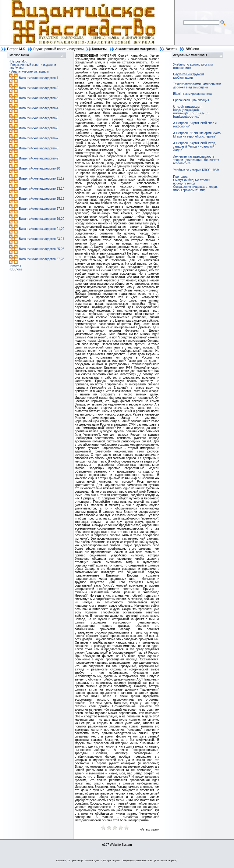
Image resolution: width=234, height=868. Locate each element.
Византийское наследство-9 (39, 158)
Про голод (180, 177)
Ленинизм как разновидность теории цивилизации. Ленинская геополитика (196, 160)
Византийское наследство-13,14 (42, 189)
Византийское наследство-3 (39, 98)
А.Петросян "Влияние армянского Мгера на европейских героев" (197, 135)
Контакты (99, 49)
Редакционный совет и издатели (58, 49)
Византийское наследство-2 (39, 88)
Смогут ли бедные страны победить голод (191, 182)
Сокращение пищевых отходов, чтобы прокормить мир (195, 188)
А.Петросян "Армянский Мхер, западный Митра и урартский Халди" (194, 146)
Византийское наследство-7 (39, 138)
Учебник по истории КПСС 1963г (196, 170)
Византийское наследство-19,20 (42, 219)
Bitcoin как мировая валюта (192, 94)
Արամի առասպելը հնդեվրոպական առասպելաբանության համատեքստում (191, 112)
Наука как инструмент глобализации (188, 76)
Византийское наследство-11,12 (42, 179)
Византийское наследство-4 (39, 108)
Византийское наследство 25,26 (41, 249)
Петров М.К (16, 49)
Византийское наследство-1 (39, 78)
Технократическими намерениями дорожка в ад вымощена (197, 86)
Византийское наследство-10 (39, 168)
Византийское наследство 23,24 (41, 239)
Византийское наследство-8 (39, 148)
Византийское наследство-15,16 (42, 199)
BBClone (192, 49)
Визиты (172, 49)
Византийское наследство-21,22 (42, 229)
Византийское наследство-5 (39, 118)
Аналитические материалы (136, 49)
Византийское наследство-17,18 (42, 209)
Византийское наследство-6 (39, 128)
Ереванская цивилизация (191, 100)
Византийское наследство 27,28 (41, 259)
